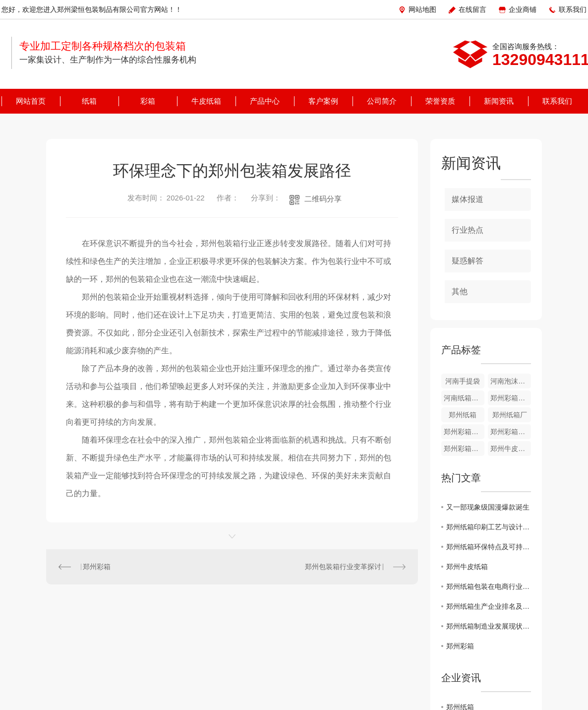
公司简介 (382, 101)
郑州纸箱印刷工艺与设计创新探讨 (489, 527)
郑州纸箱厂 (510, 415)
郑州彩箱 (97, 567)
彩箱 (148, 101)
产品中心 (265, 101)
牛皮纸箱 (206, 101)
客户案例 (323, 101)
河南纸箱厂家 (464, 398)
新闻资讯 (499, 101)
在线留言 (472, 9)
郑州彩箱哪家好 (464, 449)
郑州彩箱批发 (511, 398)
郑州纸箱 (463, 415)
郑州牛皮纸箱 (467, 567)
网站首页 (31, 101)
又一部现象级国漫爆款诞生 (488, 507)
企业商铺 (523, 9)
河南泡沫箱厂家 (511, 381)
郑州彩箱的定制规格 (464, 432)
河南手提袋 (463, 381)
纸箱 (89, 101)
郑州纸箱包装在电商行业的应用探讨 (489, 586)
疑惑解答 (468, 261)
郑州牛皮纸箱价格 (511, 449)
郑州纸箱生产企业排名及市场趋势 (489, 606)
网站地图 (422, 9)
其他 (460, 291)
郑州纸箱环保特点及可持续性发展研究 (489, 547)
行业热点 (468, 230)
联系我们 (573, 9)
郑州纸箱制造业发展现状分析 (489, 626)
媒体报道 (468, 199)
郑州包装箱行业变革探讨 (343, 567)
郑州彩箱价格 (511, 432)
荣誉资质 (440, 101)
